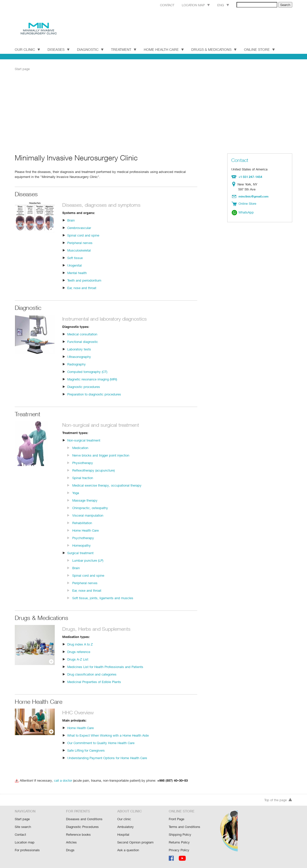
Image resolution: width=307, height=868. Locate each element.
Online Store (262, 49)
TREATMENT (125, 49)
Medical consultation (82, 334)
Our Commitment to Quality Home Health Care (101, 742)
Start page (22, 69)
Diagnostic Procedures (82, 827)
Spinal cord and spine (83, 235)
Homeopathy (81, 545)
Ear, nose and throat (82, 287)
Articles (71, 842)
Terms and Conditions (184, 827)
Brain (71, 220)
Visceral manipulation (88, 515)
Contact (159, 5)
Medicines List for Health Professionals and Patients (105, 666)
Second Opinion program (135, 842)
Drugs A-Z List (77, 659)
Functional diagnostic (82, 341)
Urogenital (75, 265)
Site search (23, 827)
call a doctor (62, 780)
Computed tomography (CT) (87, 371)
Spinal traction (82, 477)
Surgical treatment (80, 553)
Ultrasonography (79, 356)
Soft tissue (75, 257)
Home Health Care (166, 49)
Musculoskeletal (79, 250)
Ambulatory (125, 827)
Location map (189, 5)
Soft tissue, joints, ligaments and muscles (102, 598)
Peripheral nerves (80, 242)
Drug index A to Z (80, 644)
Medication (80, 447)
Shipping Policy (180, 835)
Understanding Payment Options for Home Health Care (107, 757)
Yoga (76, 492)
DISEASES (59, 49)
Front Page (177, 820)
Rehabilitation (82, 522)
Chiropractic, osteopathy (90, 507)
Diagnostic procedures (83, 386)
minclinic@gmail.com (254, 196)
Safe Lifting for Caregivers (86, 750)
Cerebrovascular (79, 227)
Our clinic (124, 820)
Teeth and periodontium (84, 280)
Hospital (123, 835)
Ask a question (128, 850)
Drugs (70, 850)
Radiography (76, 364)
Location (235, 184)
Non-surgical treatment (84, 440)
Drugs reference (79, 651)
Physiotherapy (82, 462)
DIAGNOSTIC (91, 49)
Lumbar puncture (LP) (88, 560)
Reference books (78, 835)
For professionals (27, 850)
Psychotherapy (83, 537)
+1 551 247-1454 (250, 176)
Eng (217, 5)
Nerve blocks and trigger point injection (100, 455)
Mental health (77, 272)
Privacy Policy (179, 850)
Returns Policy (179, 842)
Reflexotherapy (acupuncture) (94, 470)
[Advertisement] (153, 112)
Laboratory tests (79, 349)
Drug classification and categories (91, 674)
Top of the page (278, 801)
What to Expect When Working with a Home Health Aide (108, 735)
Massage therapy (85, 500)
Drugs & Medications (216, 49)
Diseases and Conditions (84, 820)
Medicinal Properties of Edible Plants (94, 681)
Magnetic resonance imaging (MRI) (92, 379)
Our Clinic (27, 49)
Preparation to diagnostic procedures (94, 394)
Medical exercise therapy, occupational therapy (106, 485)
